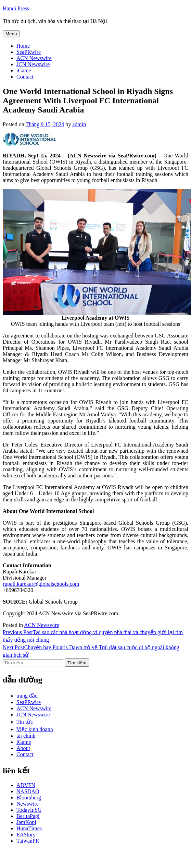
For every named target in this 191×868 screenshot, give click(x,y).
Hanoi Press (16, 8)
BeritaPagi (28, 816)
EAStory (26, 835)
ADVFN (26, 785)
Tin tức (25, 722)
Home (23, 46)
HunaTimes (29, 828)
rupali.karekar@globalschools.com (41, 584)
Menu (11, 34)
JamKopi (26, 822)
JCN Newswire (33, 64)
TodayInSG (29, 810)
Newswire (28, 804)
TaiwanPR (28, 841)
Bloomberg (29, 798)
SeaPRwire (29, 52)
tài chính (26, 736)
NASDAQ (28, 791)
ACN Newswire (34, 58)
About (23, 748)
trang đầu (27, 696)
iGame (24, 70)
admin (79, 124)
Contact (25, 77)
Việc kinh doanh (35, 729)
